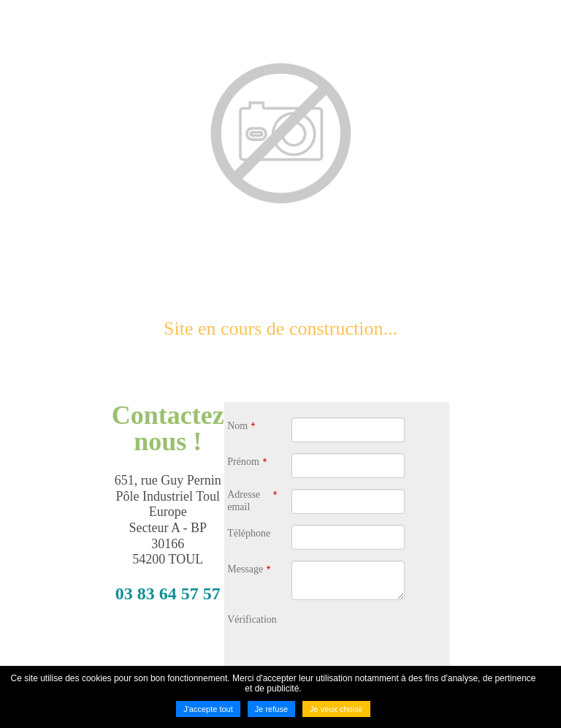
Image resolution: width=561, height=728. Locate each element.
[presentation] (402, 640)
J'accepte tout (208, 709)
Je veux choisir (336, 709)
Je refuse (271, 709)
